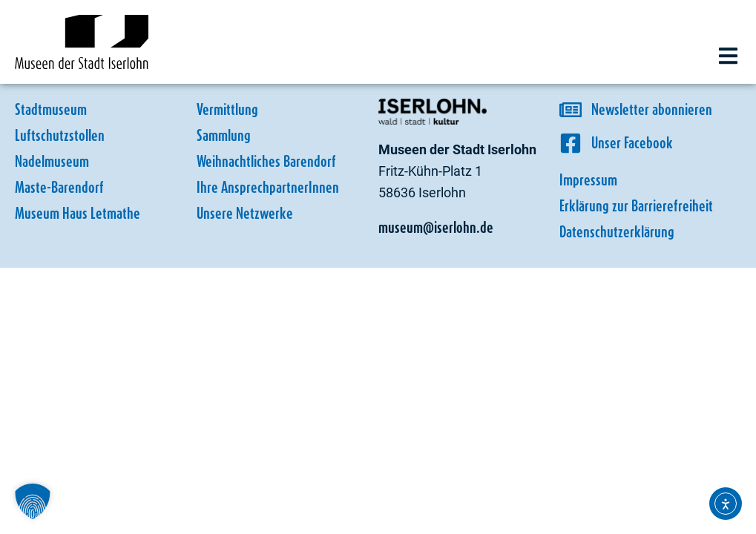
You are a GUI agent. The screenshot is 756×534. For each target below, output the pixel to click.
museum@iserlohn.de (436, 227)
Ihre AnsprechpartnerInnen (268, 187)
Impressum (588, 180)
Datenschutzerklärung (617, 232)
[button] (728, 56)
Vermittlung (227, 109)
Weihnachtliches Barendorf (266, 161)
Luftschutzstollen (60, 135)
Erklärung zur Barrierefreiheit (636, 206)
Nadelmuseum (52, 161)
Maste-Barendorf (59, 187)
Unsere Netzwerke (245, 213)
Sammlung (224, 135)
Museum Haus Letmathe (78, 213)
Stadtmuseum (51, 109)
